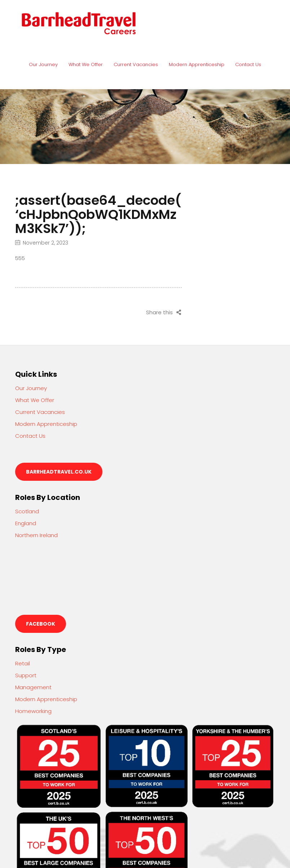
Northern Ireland (36, 535)
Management (33, 687)
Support (26, 675)
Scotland (27, 511)
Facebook (41, 624)
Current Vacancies (136, 64)
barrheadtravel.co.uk (59, 472)
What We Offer (86, 64)
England (26, 523)
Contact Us (248, 64)
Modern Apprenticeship (197, 64)
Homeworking (33, 711)
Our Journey (43, 64)
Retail (23, 663)
